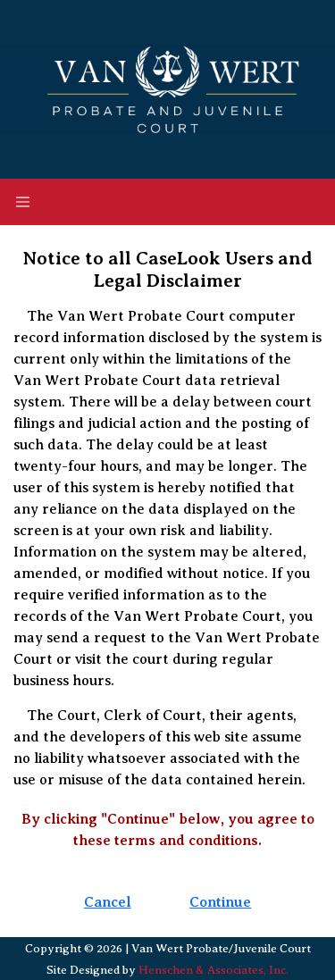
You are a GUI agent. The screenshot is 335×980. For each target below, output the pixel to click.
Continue (220, 902)
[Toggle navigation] (23, 202)
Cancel (108, 902)
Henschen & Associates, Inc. (214, 970)
